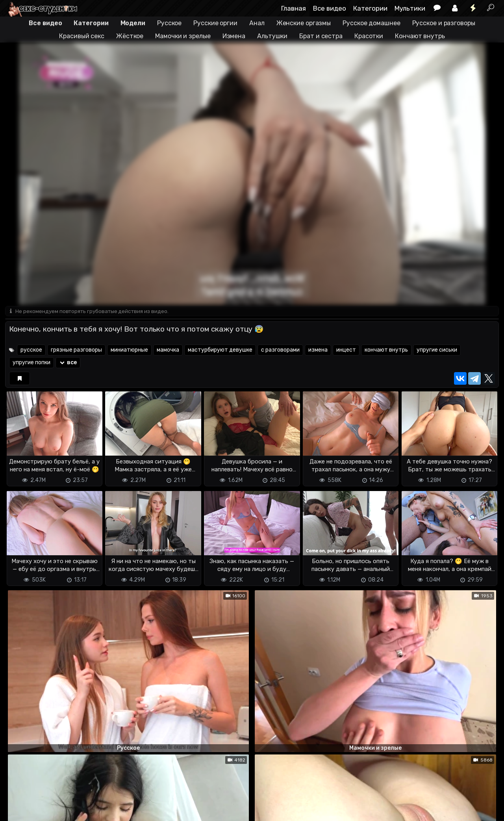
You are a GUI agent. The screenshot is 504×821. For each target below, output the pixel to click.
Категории (370, 8)
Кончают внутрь (420, 36)
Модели (133, 23)
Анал (257, 23)
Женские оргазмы (304, 23)
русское (31, 351)
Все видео (330, 8)
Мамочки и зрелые (183, 36)
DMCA (18, 802)
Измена (234, 36)
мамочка (168, 351)
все (68, 363)
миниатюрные (129, 351)
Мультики (410, 8)
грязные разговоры (76, 351)
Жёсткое (130, 36)
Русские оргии (215, 23)
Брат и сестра (321, 36)
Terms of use (46, 802)
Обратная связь (87, 802)
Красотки (369, 36)
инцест (346, 351)
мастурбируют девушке (220, 351)
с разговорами (280, 351)
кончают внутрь (386, 351)
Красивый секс (82, 36)
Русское (169, 23)
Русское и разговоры (444, 23)
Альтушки (272, 36)
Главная (294, 8)
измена (318, 351)
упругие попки (31, 363)
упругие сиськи (437, 351)
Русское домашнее (371, 23)
